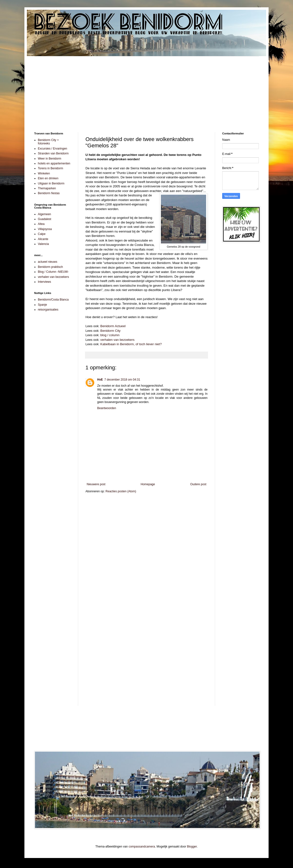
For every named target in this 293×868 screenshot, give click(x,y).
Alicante (43, 239)
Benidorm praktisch (50, 267)
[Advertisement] (146, 91)
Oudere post (198, 484)
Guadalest (45, 219)
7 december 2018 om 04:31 (122, 380)
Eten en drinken (48, 178)
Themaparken (47, 188)
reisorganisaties (48, 310)
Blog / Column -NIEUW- (53, 272)
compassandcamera (142, 847)
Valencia (43, 244)
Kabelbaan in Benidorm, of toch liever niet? (131, 344)
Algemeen (44, 214)
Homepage (148, 484)
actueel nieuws (47, 262)
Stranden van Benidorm (53, 153)
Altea (41, 224)
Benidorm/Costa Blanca (53, 300)
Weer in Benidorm (50, 159)
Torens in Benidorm (50, 168)
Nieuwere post (96, 484)
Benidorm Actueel (113, 326)
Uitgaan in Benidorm (51, 183)
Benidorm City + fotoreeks (48, 142)
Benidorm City (110, 331)
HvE (100, 380)
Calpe (42, 234)
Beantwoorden (107, 408)
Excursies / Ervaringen (52, 149)
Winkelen (44, 173)
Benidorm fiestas (49, 193)
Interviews (44, 282)
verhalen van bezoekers (117, 340)
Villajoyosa (45, 229)
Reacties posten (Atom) (121, 491)
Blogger (192, 847)
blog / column (110, 335)
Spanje (42, 305)
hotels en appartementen (54, 163)
